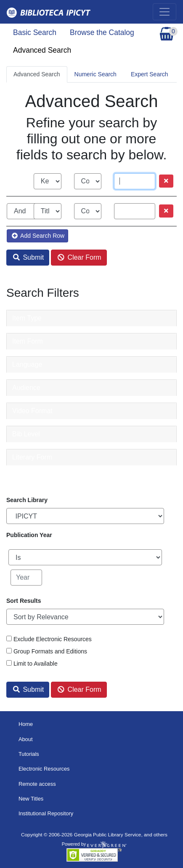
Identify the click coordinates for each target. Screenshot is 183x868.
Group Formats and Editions (50, 651)
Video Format (32, 411)
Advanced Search (42, 50)
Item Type (27, 318)
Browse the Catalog (102, 32)
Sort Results (24, 601)
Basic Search (35, 32)
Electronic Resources (44, 769)
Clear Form (79, 257)
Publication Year (29, 535)
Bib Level (26, 434)
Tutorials (29, 754)
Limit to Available (36, 664)
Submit (28, 257)
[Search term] (135, 181)
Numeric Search (95, 74)
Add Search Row (38, 236)
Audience (26, 388)
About (26, 739)
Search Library (27, 500)
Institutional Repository (46, 813)
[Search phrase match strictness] (88, 181)
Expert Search (150, 74)
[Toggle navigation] (164, 12)
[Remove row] (166, 181)
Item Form (28, 341)
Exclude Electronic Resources (53, 639)
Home (26, 724)
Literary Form (32, 457)
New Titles (31, 799)
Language (27, 364)
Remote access (37, 784)
